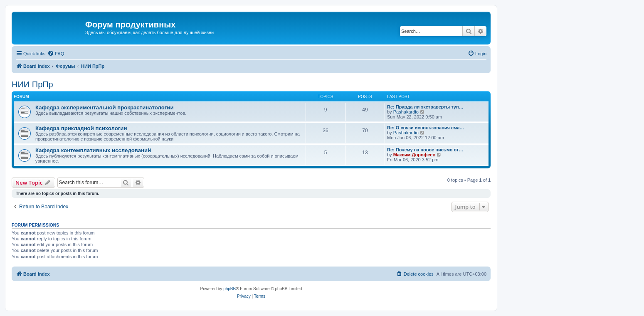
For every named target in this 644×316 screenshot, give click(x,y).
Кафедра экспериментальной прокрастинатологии (105, 107)
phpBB (229, 289)
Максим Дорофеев (414, 155)
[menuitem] (56, 54)
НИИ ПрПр (32, 84)
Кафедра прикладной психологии (81, 128)
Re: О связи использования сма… (426, 128)
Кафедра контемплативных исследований (93, 150)
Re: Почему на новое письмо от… (425, 150)
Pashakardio (406, 112)
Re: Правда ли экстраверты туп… (425, 107)
